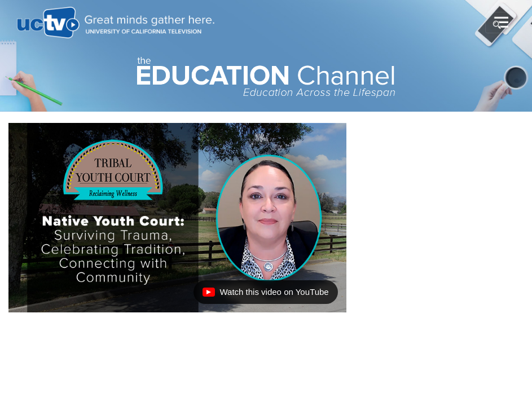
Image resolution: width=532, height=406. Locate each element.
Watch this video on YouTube (265, 295)
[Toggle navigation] (500, 23)
